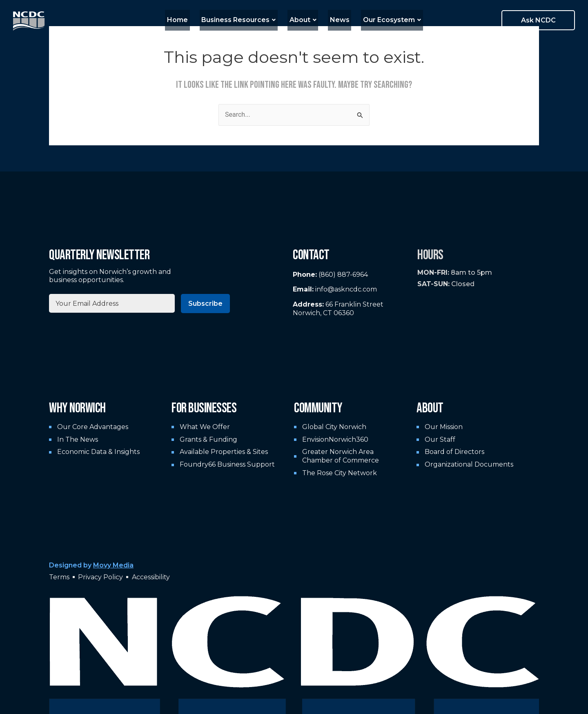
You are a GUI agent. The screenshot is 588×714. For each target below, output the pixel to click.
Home (185, 20)
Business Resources (243, 20)
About (303, 20)
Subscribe (205, 304)
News (336, 20)
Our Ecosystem (385, 20)
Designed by (91, 565)
